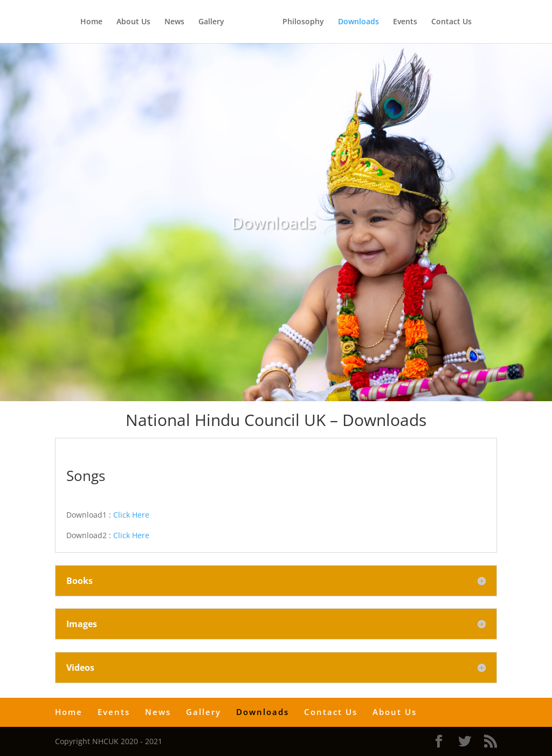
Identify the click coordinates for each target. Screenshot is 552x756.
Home (91, 22)
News (174, 22)
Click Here (131, 515)
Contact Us (451, 22)
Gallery (211, 22)
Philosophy (303, 22)
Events (405, 22)
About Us (133, 22)
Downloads (358, 22)
